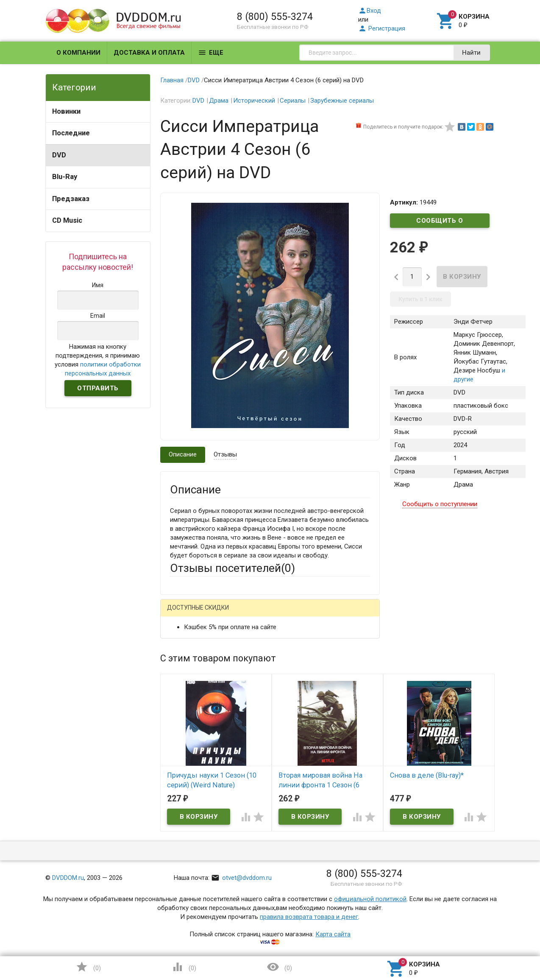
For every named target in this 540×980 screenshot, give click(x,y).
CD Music (67, 220)
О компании (78, 53)
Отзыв (179, 737)
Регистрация (382, 28)
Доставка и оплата (149, 53)
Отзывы (225, 454)
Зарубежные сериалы (342, 101)
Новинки (66, 111)
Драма (219, 101)
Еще (211, 53)
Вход (370, 11)
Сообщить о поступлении (440, 222)
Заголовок (186, 700)
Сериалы (293, 101)
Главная (172, 80)
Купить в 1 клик (420, 299)
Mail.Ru (224, 615)
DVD (59, 155)
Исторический (254, 101)
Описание (183, 454)
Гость (181, 613)
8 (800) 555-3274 (275, 17)
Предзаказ (71, 199)
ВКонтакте (276, 615)
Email (177, 667)
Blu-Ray (65, 177)
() (88, 967)
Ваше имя (184, 644)
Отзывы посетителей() (232, 568)
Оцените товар (191, 723)
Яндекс (328, 615)
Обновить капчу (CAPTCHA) (277, 865)
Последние (71, 133)
